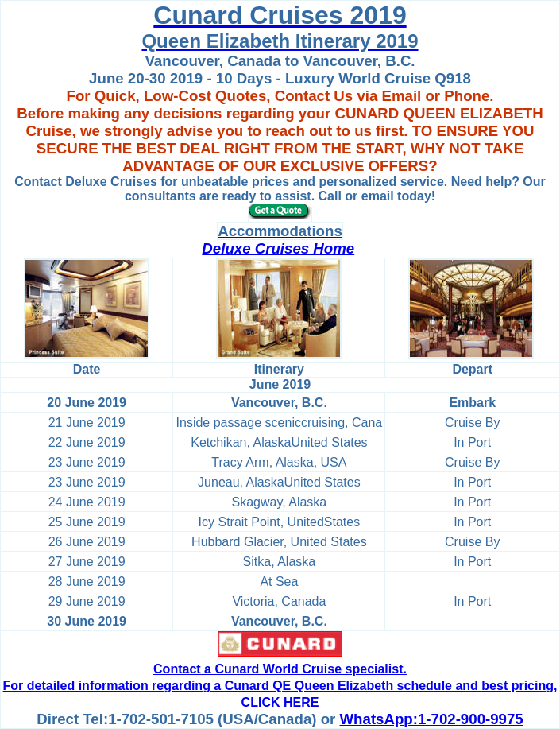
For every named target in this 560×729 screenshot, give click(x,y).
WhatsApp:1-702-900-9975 (432, 719)
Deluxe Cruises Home (278, 248)
